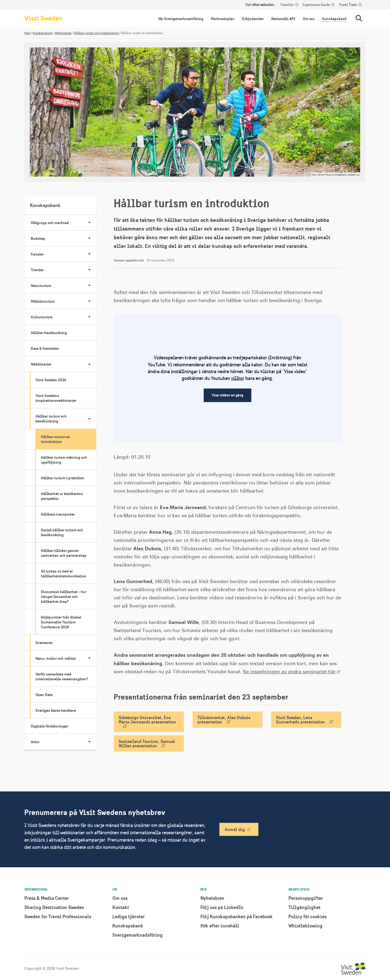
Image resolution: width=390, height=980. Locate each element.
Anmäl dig (235, 829)
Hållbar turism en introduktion (56, 439)
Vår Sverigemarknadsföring (181, 19)
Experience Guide (316, 5)
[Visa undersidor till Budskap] (89, 238)
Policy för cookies (308, 916)
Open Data (44, 695)
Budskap (64, 238)
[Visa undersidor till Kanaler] (89, 254)
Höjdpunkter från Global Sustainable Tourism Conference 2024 (61, 622)
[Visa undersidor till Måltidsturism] (89, 301)
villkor (238, 378)
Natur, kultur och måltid (66, 658)
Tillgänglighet (304, 907)
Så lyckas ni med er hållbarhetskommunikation (64, 574)
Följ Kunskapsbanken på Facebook (237, 916)
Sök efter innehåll (220, 926)
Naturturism (64, 286)
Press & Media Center (47, 898)
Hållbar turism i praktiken (63, 478)
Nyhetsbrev (212, 898)
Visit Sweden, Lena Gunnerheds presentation (300, 720)
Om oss (309, 19)
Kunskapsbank (334, 19)
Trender (64, 270)
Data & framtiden (45, 348)
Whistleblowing (305, 926)
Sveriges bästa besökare (56, 710)
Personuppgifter (306, 898)
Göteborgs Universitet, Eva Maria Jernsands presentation (147, 720)
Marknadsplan (223, 19)
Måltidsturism (64, 301)
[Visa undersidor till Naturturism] (89, 286)
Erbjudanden (253, 19)
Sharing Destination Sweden (54, 907)
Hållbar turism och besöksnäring (96, 33)
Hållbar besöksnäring (49, 333)
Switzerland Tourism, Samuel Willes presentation (147, 743)
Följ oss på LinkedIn (222, 907)
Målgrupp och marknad (64, 223)
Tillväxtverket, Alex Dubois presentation (224, 720)
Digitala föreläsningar (50, 726)
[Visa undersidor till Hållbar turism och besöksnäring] (89, 419)
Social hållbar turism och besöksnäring (62, 532)
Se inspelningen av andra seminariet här (289, 672)
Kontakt (121, 907)
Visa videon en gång (227, 395)
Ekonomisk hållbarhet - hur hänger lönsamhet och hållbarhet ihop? (64, 597)
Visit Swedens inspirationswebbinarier (56, 398)
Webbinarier (63, 33)
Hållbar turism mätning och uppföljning (64, 460)
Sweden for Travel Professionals (58, 916)
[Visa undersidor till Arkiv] (89, 742)
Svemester (44, 643)
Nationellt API (283, 19)
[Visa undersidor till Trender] (89, 270)
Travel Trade (348, 5)
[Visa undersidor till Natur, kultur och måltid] (89, 658)
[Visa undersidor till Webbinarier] (89, 364)
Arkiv (64, 742)
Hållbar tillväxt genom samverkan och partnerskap (64, 553)
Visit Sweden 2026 (51, 380)
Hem (27, 33)
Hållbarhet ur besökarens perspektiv (62, 496)
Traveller (287, 5)
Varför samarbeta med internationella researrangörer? (62, 677)
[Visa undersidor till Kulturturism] (89, 317)
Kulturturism (64, 317)
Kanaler (64, 254)
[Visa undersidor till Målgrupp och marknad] (89, 223)
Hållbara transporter (58, 514)
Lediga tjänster (129, 916)
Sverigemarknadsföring (137, 935)
